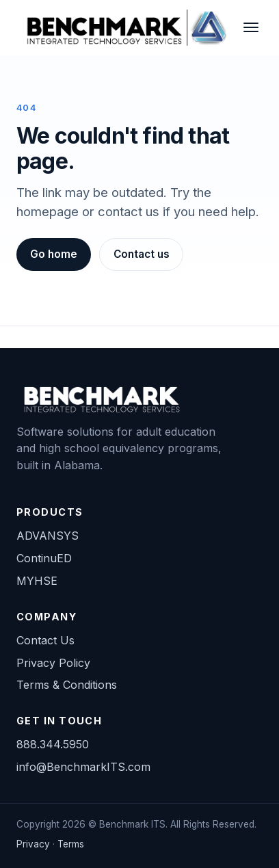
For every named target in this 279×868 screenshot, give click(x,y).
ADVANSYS (48, 536)
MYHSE (37, 581)
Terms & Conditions (67, 685)
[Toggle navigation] (251, 27)
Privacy (33, 844)
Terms (71, 844)
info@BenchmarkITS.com (83, 767)
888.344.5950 (53, 744)
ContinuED (44, 558)
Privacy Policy (53, 663)
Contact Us (45, 640)
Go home (54, 254)
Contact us (142, 254)
